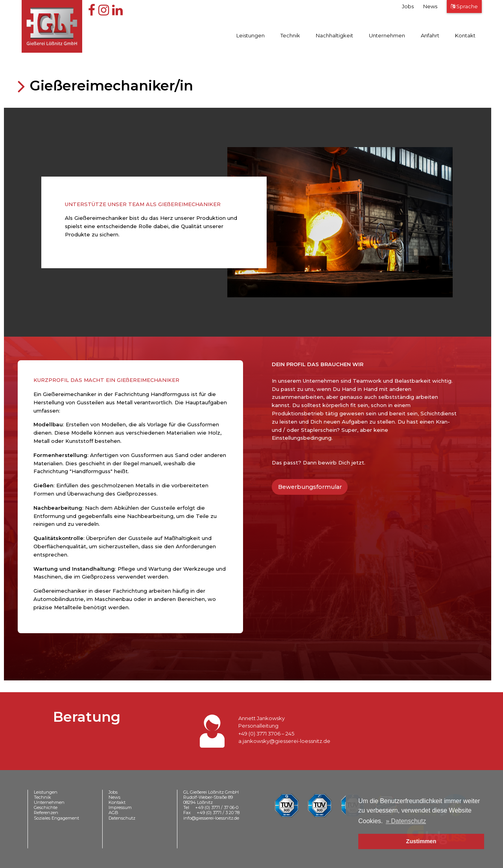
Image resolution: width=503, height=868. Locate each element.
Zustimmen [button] (421, 841)
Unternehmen (387, 35)
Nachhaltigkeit (334, 35)
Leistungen (251, 35)
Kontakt (465, 35)
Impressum (120, 807)
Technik (290, 35)
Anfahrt (430, 35)
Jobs (408, 6)
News (430, 6)
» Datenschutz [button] (406, 821)
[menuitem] (249, 37)
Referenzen (46, 813)
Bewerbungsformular (310, 487)
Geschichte (46, 807)
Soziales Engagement (56, 818)
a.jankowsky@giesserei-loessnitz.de (284, 741)
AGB (113, 813)
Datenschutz (122, 818)
